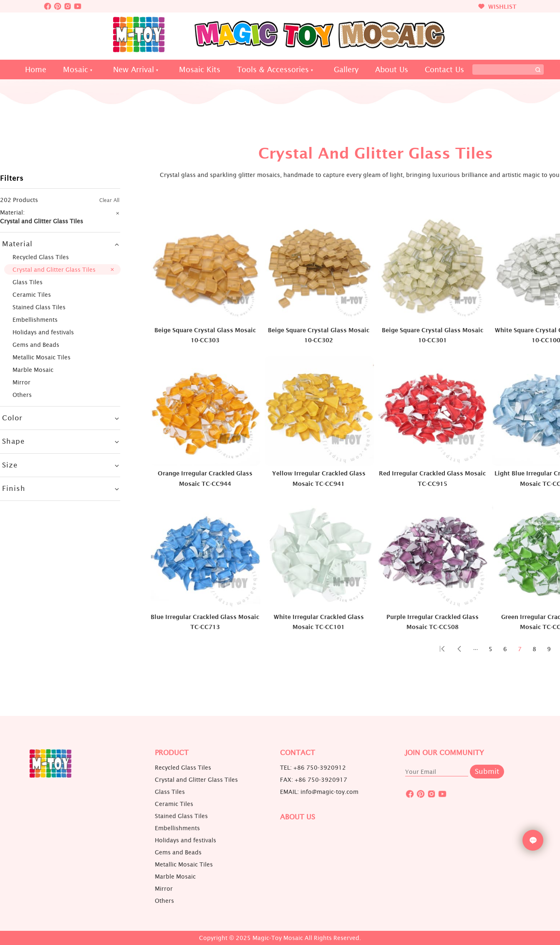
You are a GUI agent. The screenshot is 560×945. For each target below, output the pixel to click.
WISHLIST (497, 6)
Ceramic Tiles (32, 294)
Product (172, 753)
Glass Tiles (28, 282)
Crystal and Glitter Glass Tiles (54, 269)
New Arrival (134, 69)
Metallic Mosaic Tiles (42, 357)
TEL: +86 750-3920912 (313, 768)
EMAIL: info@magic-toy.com (319, 792)
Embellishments (35, 320)
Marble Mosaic (33, 370)
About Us (392, 69)
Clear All (109, 200)
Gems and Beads (36, 345)
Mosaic (76, 69)
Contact (298, 753)
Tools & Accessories (273, 69)
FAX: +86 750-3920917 (314, 780)
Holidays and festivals (43, 332)
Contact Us (444, 69)
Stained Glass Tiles (39, 307)
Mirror (21, 382)
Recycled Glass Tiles (41, 257)
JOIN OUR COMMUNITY (445, 753)
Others (22, 395)
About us (298, 817)
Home (36, 69)
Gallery (346, 69)
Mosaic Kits (200, 69)
